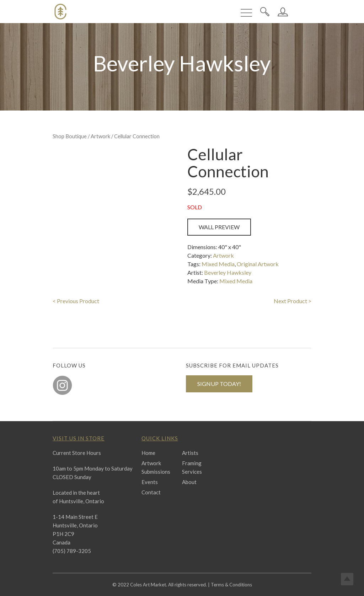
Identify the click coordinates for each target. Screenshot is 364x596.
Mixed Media (218, 264)
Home (148, 453)
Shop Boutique (70, 136)
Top (347, 579)
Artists (190, 453)
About (189, 482)
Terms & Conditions (231, 585)
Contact (151, 492)
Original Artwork (258, 264)
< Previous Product (76, 301)
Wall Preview (219, 227)
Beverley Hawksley (228, 272)
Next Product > (293, 301)
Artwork (100, 136)
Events (150, 482)
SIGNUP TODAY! (219, 384)
